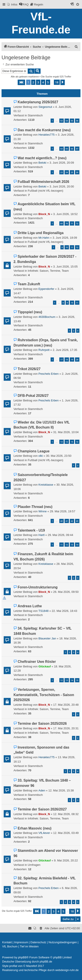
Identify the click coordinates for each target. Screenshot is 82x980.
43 (77, 521)
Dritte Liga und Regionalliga (41, 233)
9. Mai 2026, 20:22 (66, 860)
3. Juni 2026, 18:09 (65, 238)
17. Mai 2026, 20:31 (66, 728)
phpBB (22, 957)
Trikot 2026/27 (29, 369)
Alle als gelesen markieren (25, 77)
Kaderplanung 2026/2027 (38, 102)
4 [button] (43, 82)
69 (61, 223)
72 (77, 223)
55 (72, 121)
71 (72, 223)
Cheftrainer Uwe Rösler (37, 662)
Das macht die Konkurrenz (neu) (44, 130)
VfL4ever (44, 833)
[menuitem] (12, 4)
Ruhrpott (44, 350)
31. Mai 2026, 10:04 (66, 432)
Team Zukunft (29, 284)
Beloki (42, 163)
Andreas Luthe (30, 606)
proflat (13, 966)
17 (61, 360)
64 (61, 149)
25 (72, 172)
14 (67, 442)
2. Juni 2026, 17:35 (65, 350)
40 (61, 521)
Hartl (41, 535)
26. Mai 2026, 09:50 (66, 592)
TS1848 (43, 611)
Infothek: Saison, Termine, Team (48, 271)
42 (72, 521)
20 (77, 360)
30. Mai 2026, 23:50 (59, 456)
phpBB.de (46, 962)
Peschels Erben (48, 374)
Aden (42, 790)
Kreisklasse (46, 485)
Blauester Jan (47, 638)
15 (72, 442)
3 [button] (38, 82)
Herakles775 (46, 135)
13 (61, 442)
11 (72, 247)
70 (67, 223)
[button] (21, 82)
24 (67, 172)
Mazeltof (32, 966)
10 (67, 247)
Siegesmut (45, 107)
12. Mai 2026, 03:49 (66, 833)
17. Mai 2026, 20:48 (66, 705)
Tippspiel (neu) (30, 312)
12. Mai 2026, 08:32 (66, 814)
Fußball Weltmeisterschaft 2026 (43, 182)
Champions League (34, 451)
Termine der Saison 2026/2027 (42, 809)
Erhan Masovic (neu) (35, 828)
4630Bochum (47, 317)
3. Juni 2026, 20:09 (62, 163)
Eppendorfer (46, 289)
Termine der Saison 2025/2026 (42, 724)
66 (72, 149)
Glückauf (44, 666)
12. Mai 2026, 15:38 (61, 790)
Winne (42, 511)
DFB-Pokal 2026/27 (33, 396)
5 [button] (48, 82)
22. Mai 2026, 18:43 (64, 611)
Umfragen (34, 865)
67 (77, 149)
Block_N (44, 214)
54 (67, 121)
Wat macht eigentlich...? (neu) (42, 158)
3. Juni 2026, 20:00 (62, 186)
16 (77, 442)
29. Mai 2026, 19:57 (62, 511)
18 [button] (57, 82)
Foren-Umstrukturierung (38, 587)
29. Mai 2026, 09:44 (61, 535)
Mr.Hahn (44, 238)
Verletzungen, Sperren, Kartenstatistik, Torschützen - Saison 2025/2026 (44, 695)
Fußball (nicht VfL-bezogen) (45, 191)
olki (41, 456)
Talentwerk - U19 (31, 530)
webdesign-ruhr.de (67, 970)
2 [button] (33, 82)
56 (77, 121)
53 (61, 121)
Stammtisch (35, 115)
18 (67, 360)
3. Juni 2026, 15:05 (65, 267)
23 (61, 172)
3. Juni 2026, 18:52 (65, 214)
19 (72, 360)
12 (77, 247)
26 (77, 172)
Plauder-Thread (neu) (35, 507)
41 (67, 521)
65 (67, 149)
